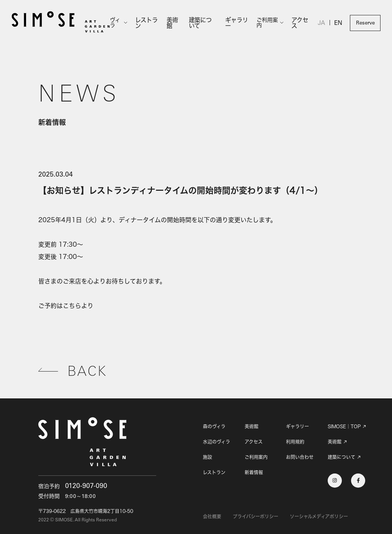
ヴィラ (118, 23)
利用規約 (295, 442)
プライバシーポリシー (256, 517)
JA (322, 24)
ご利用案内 (268, 23)
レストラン (149, 23)
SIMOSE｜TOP (344, 427)
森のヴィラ (214, 427)
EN (338, 24)
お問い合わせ (300, 457)
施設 (207, 457)
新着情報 (254, 473)
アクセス (301, 23)
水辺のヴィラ (216, 442)
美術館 (175, 23)
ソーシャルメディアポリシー (319, 517)
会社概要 (212, 517)
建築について (204, 23)
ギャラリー (237, 23)
